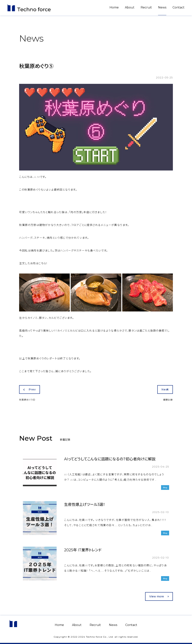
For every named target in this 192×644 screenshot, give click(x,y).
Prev (30, 389)
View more (159, 596)
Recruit (146, 7)
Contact (178, 7)
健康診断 (168, 400)
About (130, 7)
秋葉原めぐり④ (27, 400)
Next (165, 389)
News (162, 7)
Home (114, 7)
